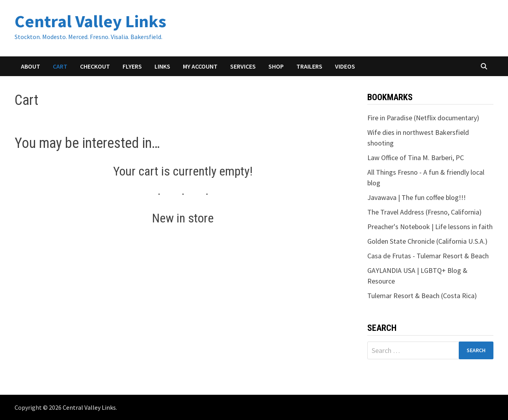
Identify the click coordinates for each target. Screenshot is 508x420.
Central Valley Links (90, 21)
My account (200, 66)
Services (243, 66)
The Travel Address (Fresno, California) (424, 212)
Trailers (309, 66)
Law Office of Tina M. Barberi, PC (416, 158)
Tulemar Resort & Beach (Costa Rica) (422, 296)
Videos (345, 66)
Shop (276, 66)
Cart (60, 66)
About (31, 66)
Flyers (132, 66)
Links (162, 66)
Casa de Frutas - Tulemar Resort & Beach (428, 256)
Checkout (95, 66)
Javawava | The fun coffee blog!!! (417, 197)
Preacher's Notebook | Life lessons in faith (430, 227)
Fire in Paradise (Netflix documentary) (423, 118)
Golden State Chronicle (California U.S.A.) (427, 241)
